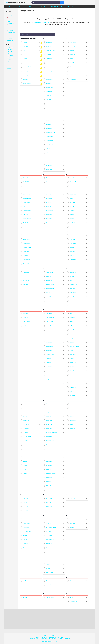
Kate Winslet (71, 342)
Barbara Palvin (71, 42)
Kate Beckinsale (72, 330)
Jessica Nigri (48, 359)
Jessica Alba (48, 342)
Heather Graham (72, 297)
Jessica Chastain (49, 346)
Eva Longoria (71, 252)
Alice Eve (47, 63)
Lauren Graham (25, 429)
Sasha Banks (48, 536)
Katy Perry (70, 350)
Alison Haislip (48, 71)
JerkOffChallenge (31, 7)
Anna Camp (47, 120)
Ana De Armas (48, 112)
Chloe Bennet (25, 231)
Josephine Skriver (49, 379)
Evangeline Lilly (71, 260)
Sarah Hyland (48, 523)
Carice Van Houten (26, 211)
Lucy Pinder (24, 470)
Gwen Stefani (48, 297)
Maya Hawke (48, 437)
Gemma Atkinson (49, 285)
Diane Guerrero (48, 211)
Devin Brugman (48, 207)
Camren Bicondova (26, 194)
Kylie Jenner (71, 395)
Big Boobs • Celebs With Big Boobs (11, 33)
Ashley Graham (48, 161)
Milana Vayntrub (48, 478)
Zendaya (70, 598)
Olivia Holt (24, 503)
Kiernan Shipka (71, 371)
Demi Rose (47, 202)
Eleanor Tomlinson (72, 178)
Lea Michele (24, 433)
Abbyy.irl (9, 54)
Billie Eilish (70, 63)
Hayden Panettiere (72, 285)
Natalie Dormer (71, 408)
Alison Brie (47, 67)
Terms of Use (55, 641)
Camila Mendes (25, 186)
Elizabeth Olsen (71, 186)
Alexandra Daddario (49, 51)
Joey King (47, 371)
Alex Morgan (48, 59)
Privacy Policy (47, 641)
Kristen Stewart (71, 387)
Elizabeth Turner (72, 190)
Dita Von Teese (48, 219)
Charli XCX (24, 223)
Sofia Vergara (48, 552)
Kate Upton (71, 338)
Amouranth (47, 96)
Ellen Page (70, 198)
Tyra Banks (71, 527)
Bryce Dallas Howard (73, 79)
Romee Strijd (24, 544)
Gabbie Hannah (48, 272)
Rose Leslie (24, 548)
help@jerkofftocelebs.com (42, 22)
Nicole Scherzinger (72, 420)
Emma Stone (71, 235)
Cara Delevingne (25, 202)
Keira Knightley (71, 355)
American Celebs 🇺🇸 (10, 17)
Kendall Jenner (71, 363)
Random (45, 637)
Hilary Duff (70, 305)
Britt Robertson (71, 75)
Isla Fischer (24, 326)
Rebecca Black (25, 527)
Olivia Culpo (24, 498)
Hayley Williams (71, 293)
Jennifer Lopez (48, 334)
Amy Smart (47, 108)
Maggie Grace (48, 412)
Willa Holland (71, 581)
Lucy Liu (24, 465)
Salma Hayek (48, 519)
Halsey (70, 281)
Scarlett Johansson (49, 540)
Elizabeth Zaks (71, 194)
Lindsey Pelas (25, 453)
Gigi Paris (47, 293)
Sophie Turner (48, 560)
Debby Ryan (47, 194)
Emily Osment (71, 219)
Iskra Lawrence (25, 322)
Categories (12, 7)
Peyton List (47, 503)
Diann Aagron (48, 215)
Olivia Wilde (24, 511)
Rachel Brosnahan (26, 519)
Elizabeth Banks (72, 182)
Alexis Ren (47, 55)
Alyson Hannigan (49, 79)
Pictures (61, 637)
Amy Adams (47, 100)
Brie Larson (71, 71)
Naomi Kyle (71, 404)
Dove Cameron (48, 223)
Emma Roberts (71, 231)
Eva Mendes (71, 256)
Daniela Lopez (48, 186)
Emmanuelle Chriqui (72, 227)
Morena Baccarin (49, 490)
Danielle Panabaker (49, 190)
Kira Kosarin (71, 379)
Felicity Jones (25, 272)
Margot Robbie (48, 424)
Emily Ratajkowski (72, 223)
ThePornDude (71, 7)
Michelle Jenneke (48, 470)
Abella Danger (10, 56)
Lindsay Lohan (25, 449)
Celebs (21, 7)
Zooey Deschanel (72, 602)
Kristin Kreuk (71, 391)
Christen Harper (25, 243)
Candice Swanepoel (26, 198)
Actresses (9, 14)
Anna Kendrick (48, 128)
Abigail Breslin (10, 58)
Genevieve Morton (49, 289)
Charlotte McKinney (26, 227)
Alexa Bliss (47, 47)
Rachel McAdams (25, 523)
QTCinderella (71, 498)
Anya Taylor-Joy (48, 145)
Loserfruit (24, 457)
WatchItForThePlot (26, 83)
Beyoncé (70, 59)
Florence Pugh (25, 281)
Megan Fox (47, 445)
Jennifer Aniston (48, 322)
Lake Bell (24, 412)
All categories (10, 40)
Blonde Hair (9, 38)
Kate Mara (70, 334)
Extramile (24, 59)
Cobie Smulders (25, 260)
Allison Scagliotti (48, 75)
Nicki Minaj (70, 416)
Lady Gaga (24, 404)
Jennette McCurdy (49, 318)
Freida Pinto (24, 285)
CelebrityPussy (25, 47)
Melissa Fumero (48, 461)
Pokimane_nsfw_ (25, 75)
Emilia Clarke (71, 211)
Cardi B (23, 207)
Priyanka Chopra (48, 507)
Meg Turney (47, 449)
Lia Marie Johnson (26, 437)
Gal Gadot (47, 276)
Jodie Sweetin (48, 367)
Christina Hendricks (26, 247)
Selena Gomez (48, 544)
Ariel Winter (47, 153)
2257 (43, 641)
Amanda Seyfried (49, 87)
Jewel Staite (47, 363)
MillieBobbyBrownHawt (27, 71)
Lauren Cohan (25, 424)
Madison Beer (48, 408)
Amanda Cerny (48, 83)
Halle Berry (70, 276)
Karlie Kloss (71, 322)
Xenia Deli (24, 598)
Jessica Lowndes (49, 355)
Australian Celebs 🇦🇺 (11, 24)
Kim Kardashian (72, 375)
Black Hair (9, 36)
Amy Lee (47, 104)
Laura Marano (25, 420)
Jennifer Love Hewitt (49, 338)
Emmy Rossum (71, 243)
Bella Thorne (71, 55)
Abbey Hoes (9, 49)
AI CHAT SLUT (54, 7)
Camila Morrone (25, 190)
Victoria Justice (48, 589)
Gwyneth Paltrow (49, 301)
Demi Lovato (48, 198)
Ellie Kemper (71, 202)
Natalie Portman (72, 412)
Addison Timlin (10, 64)
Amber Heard (48, 92)
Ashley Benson (48, 157)
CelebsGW (24, 55)
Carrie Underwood (26, 219)
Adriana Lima (10, 66)
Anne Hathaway (48, 141)
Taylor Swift (71, 523)
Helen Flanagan (71, 301)
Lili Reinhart (24, 441)
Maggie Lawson (48, 416)
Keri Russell (71, 367)
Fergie (23, 276)
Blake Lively (71, 67)
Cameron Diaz (25, 178)
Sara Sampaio (48, 531)
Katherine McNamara (73, 346)
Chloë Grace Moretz (26, 235)
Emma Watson (71, 239)
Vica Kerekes (48, 585)
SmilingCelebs (25, 79)
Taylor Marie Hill (72, 519)
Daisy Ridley (47, 178)
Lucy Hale (24, 461)
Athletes (9, 21)
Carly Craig (24, 215)
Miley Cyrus (47, 482)
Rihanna (24, 536)
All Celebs (9, 68)
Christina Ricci (25, 252)
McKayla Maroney (49, 441)
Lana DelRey (24, 416)
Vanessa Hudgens (49, 581)
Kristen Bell (71, 383)
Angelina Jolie (48, 116)
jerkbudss (24, 63)
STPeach (47, 568)
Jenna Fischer (48, 314)
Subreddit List (53, 637)
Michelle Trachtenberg (50, 474)
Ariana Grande (48, 149)
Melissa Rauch (48, 465)
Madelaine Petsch (49, 404)
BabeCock (9, 27)
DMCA (51, 641)
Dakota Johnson (48, 182)
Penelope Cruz (48, 498)
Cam (64, 7)
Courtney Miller (25, 264)
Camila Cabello (25, 182)
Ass (8, 19)
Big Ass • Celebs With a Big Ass (10, 30)
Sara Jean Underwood (50, 527)
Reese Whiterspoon (26, 531)
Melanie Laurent (48, 453)
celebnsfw (24, 42)
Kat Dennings (71, 326)
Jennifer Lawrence (49, 330)
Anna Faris (47, 124)
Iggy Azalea (24, 314)
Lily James (24, 445)
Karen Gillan (71, 318)
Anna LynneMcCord (49, 133)
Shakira (47, 548)
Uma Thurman (25, 581)
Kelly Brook (71, 359)
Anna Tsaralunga (49, 137)
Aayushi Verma (10, 47)
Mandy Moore (48, 420)
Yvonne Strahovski (49, 598)
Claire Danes (24, 256)
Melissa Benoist (48, 457)
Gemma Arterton (48, 281)
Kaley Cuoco (71, 314)
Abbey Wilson (10, 52)
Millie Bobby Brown (49, 486)
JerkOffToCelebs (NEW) (27, 67)
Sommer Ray (48, 556)
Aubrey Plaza (48, 169)
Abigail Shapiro (10, 60)
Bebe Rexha (71, 47)
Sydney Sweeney (48, 572)
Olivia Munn (24, 507)
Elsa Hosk (70, 207)
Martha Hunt (48, 429)
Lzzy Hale (24, 474)
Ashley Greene (48, 165)
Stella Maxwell (48, 564)
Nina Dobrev (71, 429)
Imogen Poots (25, 318)
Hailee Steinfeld (71, 272)
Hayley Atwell (71, 289)
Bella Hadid (71, 51)
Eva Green (70, 247)
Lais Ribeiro (24, 408)
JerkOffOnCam (43, 7)
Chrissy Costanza (25, 239)
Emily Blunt (71, 215)
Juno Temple (48, 383)
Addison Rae (10, 62)
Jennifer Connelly (49, 326)
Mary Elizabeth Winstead (50, 433)
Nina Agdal (71, 424)
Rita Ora (23, 540)
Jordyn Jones (48, 375)
